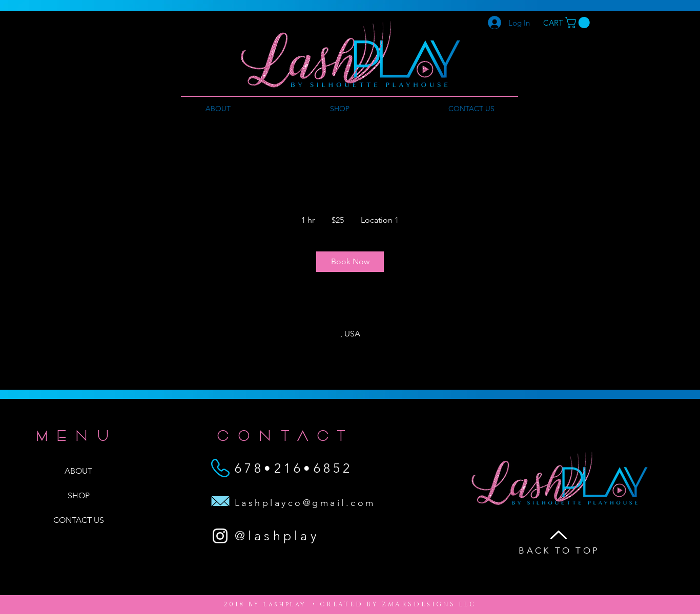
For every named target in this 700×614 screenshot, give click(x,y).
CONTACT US (79, 520)
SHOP (79, 495)
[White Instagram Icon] (220, 536)
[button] (579, 23)
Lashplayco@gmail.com (305, 503)
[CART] (553, 23)
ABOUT (78, 471)
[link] (350, 262)
